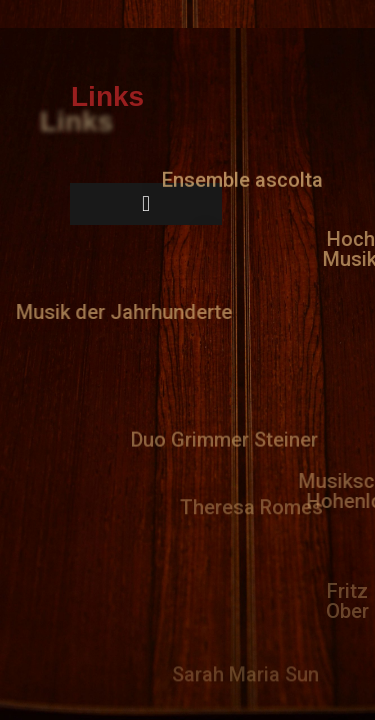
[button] (242, 174)
